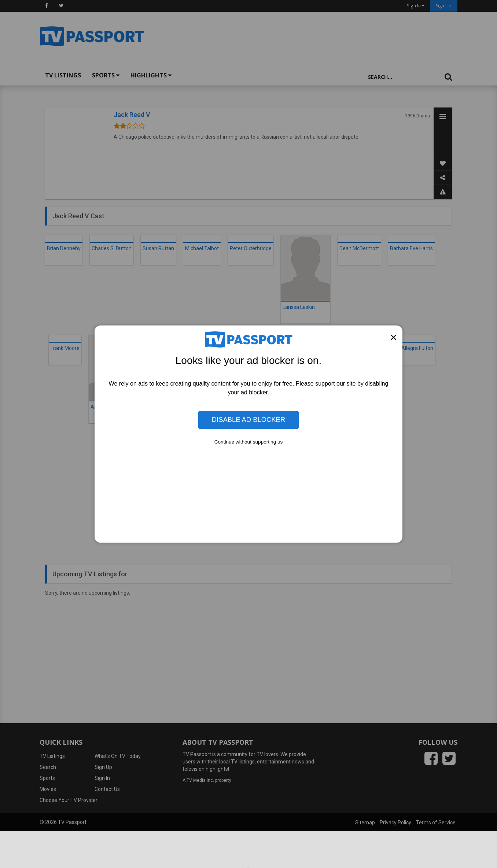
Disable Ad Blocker (248, 420)
